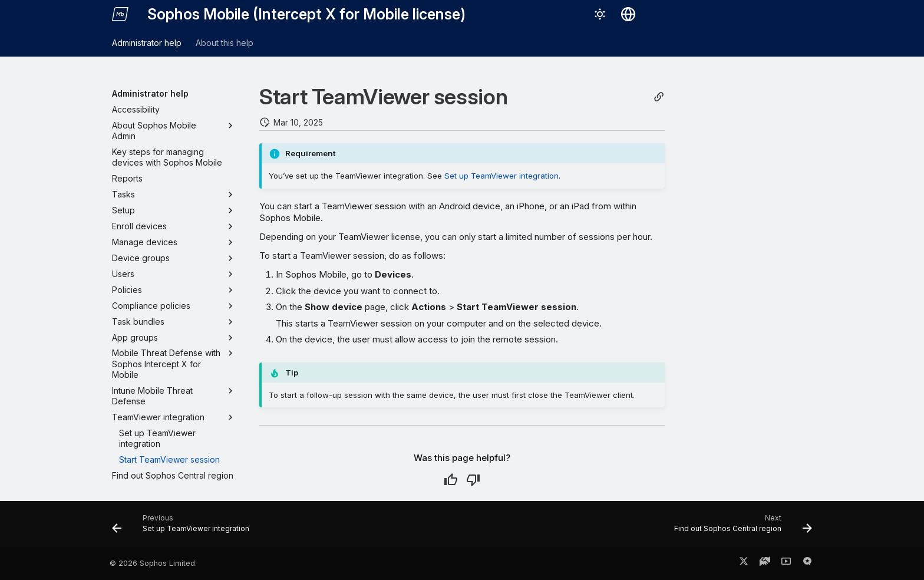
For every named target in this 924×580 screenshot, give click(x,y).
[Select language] (628, 14)
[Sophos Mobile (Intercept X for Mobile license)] (120, 14)
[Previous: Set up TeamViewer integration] (184, 528)
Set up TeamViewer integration (501, 176)
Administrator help (147, 43)
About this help (225, 43)
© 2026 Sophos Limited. (153, 563)
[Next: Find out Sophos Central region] (740, 528)
